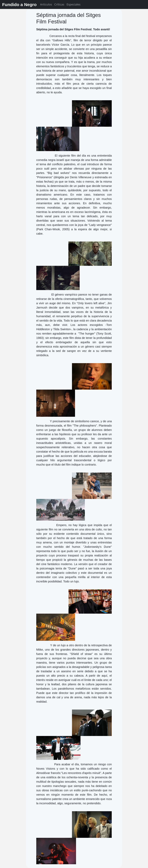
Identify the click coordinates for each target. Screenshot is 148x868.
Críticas (59, 4)
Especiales (73, 4)
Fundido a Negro (19, 5)
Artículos (46, 4)
